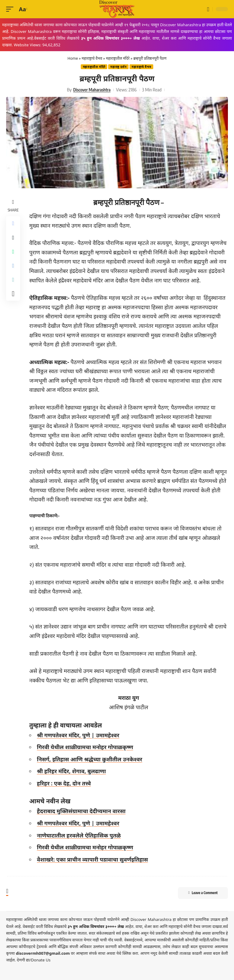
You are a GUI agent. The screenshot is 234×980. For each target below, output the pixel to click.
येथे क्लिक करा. (128, 953)
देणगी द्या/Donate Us (34, 960)
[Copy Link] (13, 282)
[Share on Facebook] (13, 224)
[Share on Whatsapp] (13, 253)
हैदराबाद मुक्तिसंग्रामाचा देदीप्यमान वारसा (82, 811)
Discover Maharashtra (92, 90)
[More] (13, 297)
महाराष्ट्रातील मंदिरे (118, 58)
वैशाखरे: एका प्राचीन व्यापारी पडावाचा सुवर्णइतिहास (93, 859)
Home (73, 58)
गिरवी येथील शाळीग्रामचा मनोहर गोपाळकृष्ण (86, 747)
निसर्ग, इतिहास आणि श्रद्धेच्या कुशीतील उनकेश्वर (90, 759)
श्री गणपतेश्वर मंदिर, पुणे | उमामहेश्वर (79, 735)
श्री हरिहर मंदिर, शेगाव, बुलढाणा (72, 771)
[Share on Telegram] (13, 267)
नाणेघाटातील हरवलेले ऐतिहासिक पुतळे (79, 835)
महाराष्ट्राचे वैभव (92, 58)
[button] (11, 9)
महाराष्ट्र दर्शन (118, 67)
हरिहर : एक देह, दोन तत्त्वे (64, 783)
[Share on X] (13, 238)
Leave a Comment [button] (201, 893)
